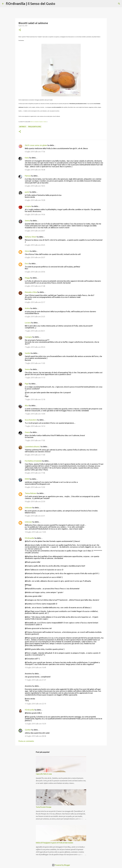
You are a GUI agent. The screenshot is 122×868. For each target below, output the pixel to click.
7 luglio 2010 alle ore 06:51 (35, 331)
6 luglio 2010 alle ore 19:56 (35, 215)
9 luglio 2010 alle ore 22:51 (35, 516)
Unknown (28, 508)
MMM (27, 479)
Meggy (27, 278)
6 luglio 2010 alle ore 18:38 (35, 170)
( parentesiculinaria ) (33, 447)
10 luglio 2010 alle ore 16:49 (35, 667)
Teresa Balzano (31, 493)
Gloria (27, 251)
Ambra (27, 308)
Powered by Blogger (61, 865)
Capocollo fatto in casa (44, 774)
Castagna (28, 337)
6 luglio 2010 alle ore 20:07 (35, 231)
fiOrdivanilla (30, 538)
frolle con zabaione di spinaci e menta (38, 122)
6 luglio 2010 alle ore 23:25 (35, 317)
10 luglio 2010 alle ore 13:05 (35, 532)
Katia (27, 158)
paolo (27, 192)
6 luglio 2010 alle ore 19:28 (35, 200)
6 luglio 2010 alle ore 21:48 (35, 286)
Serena (27, 221)
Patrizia (28, 176)
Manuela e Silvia (31, 292)
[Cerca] (58, 4)
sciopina (28, 206)
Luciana (28, 323)
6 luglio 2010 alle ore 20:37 (35, 257)
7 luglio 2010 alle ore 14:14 (35, 426)
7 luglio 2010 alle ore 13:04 (35, 414)
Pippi (27, 384)
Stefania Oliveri (31, 237)
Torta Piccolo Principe (44, 807)
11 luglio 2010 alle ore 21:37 (35, 680)
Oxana (27, 432)
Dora (27, 264)
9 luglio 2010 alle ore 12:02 (35, 487)
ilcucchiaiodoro (31, 420)
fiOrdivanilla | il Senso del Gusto (31, 4)
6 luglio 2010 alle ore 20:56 (35, 272)
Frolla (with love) (35, 127)
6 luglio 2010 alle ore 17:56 (35, 152)
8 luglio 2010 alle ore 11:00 (35, 455)
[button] (20, 30)
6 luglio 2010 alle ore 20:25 (35, 245)
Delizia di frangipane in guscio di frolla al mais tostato (55, 843)
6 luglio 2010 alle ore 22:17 (35, 302)
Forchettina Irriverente (33, 461)
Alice (27, 406)
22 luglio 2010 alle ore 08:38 (35, 736)
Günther (28, 730)
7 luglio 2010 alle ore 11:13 (35, 378)
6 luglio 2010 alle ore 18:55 (35, 186)
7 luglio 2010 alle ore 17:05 (35, 440)
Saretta (28, 353)
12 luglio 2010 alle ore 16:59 (35, 724)
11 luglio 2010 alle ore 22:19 (35, 704)
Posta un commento (26, 741)
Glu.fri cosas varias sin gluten (36, 145)
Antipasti (23, 127)
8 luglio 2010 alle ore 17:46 (35, 473)
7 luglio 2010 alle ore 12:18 (35, 399)
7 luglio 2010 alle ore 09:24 (35, 347)
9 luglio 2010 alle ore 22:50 (35, 501)
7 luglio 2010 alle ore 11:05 (35, 363)
